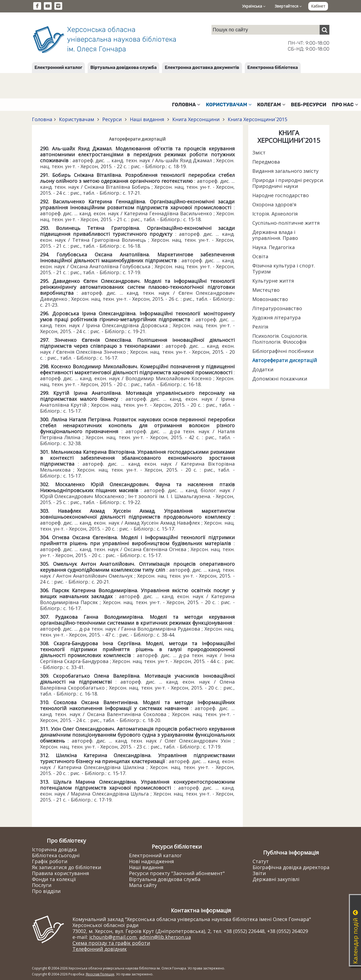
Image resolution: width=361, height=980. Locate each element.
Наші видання (147, 119)
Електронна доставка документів (202, 67)
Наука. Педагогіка (274, 247)
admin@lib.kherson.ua (165, 937)
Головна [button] (186, 105)
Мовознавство (270, 299)
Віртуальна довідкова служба (123, 67)
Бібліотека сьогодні (56, 855)
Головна (42, 119)
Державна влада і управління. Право (275, 235)
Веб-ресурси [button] (309, 105)
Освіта (260, 256)
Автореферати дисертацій (285, 360)
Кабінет (318, 6)
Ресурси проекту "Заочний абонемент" (177, 873)
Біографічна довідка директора (291, 867)
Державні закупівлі (276, 879)
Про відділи (46, 891)
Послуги (42, 885)
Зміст (259, 153)
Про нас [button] (345, 105)
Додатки (263, 369)
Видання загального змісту (285, 171)
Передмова (266, 162)
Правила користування (60, 873)
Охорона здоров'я (274, 204)
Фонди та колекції (54, 879)
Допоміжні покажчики (280, 379)
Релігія (260, 327)
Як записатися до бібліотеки (67, 867)
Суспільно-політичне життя (286, 223)
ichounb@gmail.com (113, 937)
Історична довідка (54, 849)
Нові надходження (151, 861)
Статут (261, 861)
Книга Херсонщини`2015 (257, 119)
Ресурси (112, 119)
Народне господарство (281, 195)
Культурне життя (273, 281)
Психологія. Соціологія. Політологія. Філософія (280, 339)
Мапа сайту (143, 885)
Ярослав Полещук (100, 974)
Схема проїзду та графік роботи (111, 943)
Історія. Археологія (275, 214)
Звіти (259, 873)
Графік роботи (50, 861)
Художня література (276, 317)
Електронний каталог (59, 67)
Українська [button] (254, 6)
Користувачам (77, 119)
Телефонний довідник (100, 949)
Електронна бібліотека (273, 67)
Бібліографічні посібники (283, 351)
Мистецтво (266, 290)
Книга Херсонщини (196, 119)
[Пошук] (324, 30)
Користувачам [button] (229, 105)
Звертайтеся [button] (288, 6)
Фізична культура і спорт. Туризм (284, 269)
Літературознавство (277, 308)
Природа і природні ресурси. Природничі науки (288, 183)
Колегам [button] (271, 105)
